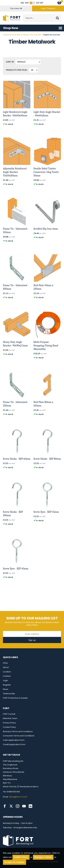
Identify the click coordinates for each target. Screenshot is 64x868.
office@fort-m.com (18, 797)
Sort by (10, 62)
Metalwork (36, 35)
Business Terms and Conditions (18, 731)
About (6, 667)
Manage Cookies (43, 857)
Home (5, 35)
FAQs (5, 663)
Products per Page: (17, 70)
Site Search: (23, 15)
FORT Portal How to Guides (15, 698)
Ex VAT (40, 3)
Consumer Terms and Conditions (19, 736)
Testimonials (9, 694)
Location (7, 672)
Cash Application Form (14, 740)
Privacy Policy (9, 723)
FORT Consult (9, 714)
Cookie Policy (9, 727)
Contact (7, 676)
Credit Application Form (14, 744)
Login (5, 680)
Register (7, 685)
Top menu (16, 8)
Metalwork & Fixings (19, 35)
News (6, 689)
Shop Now (33, 28)
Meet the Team (10, 718)
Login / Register (48, 8)
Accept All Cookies (14, 862)
